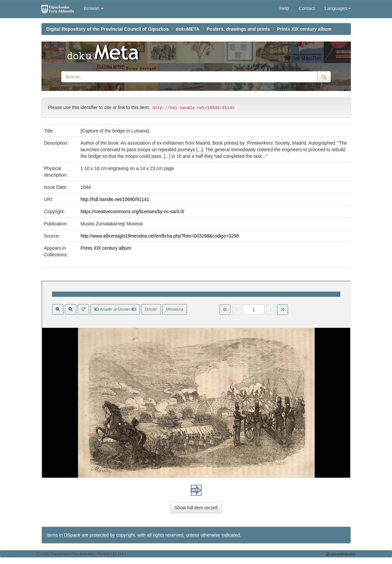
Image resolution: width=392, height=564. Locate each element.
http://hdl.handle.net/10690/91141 (115, 199)
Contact (307, 8)
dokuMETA (188, 29)
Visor (196, 380)
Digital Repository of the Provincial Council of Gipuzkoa (108, 29)
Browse (94, 8)
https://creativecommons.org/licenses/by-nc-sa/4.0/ (132, 211)
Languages (338, 8)
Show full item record (196, 508)
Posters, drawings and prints (238, 29)
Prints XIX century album (304, 29)
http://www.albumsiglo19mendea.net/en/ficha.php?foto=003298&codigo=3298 (160, 236)
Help (284, 8)
